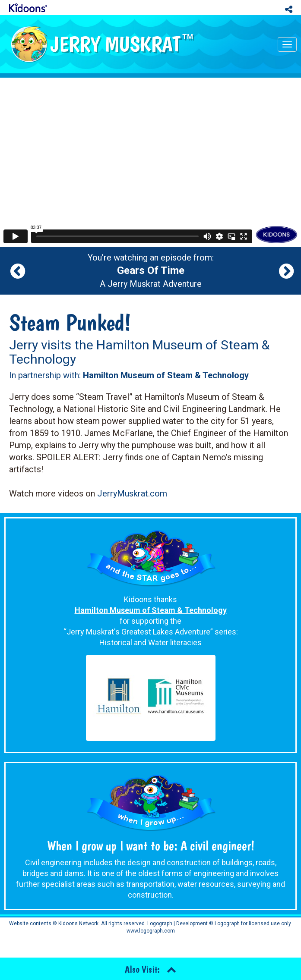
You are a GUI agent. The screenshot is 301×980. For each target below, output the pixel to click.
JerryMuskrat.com (132, 493)
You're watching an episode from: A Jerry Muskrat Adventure (151, 271)
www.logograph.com (151, 931)
